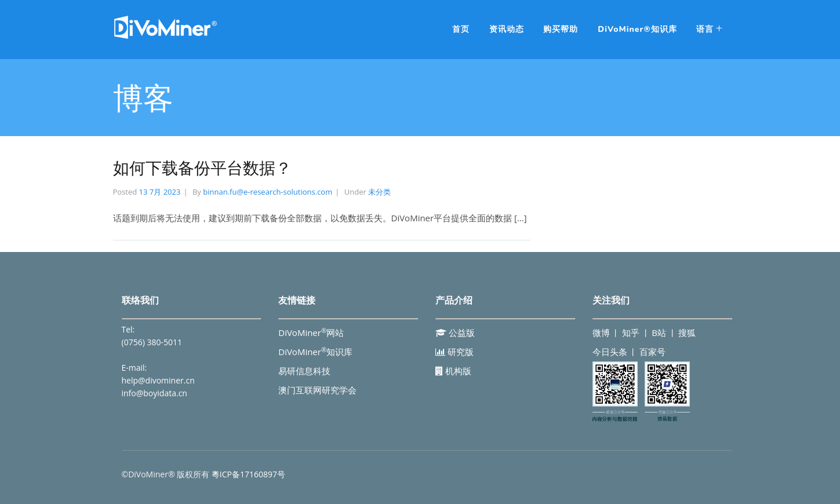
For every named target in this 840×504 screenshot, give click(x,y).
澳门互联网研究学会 (317, 390)
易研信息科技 (304, 371)
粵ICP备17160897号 (248, 474)
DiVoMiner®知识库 (637, 29)
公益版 (455, 333)
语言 (705, 29)
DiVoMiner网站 (311, 333)
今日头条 (610, 352)
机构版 (453, 371)
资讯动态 (507, 29)
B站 (659, 333)
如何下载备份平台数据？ (202, 169)
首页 (461, 29)
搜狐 (687, 333)
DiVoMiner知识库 (315, 352)
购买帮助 (561, 29)
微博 (601, 333)
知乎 (631, 333)
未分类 (379, 192)
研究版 (454, 352)
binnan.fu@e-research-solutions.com (268, 192)
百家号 (652, 352)
